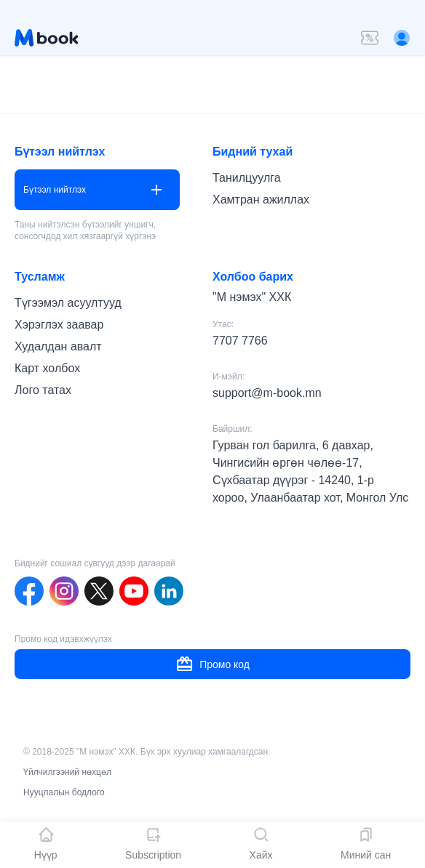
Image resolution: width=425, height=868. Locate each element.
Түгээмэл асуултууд (68, 303)
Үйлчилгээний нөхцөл (67, 772)
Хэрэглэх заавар (59, 325)
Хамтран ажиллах (261, 200)
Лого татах (43, 390)
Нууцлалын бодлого (64, 792)
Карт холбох (47, 368)
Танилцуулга (247, 178)
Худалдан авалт (58, 346)
